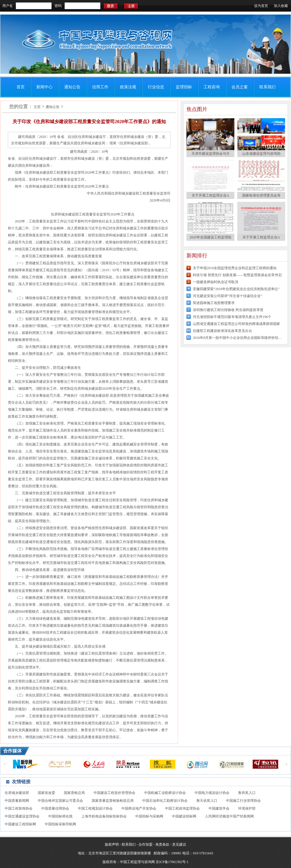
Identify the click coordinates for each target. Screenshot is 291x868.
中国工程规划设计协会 (95, 808)
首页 (21, 87)
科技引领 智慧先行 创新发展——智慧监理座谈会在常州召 (237, 275)
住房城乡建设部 (17, 793)
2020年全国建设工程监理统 (211, 237)
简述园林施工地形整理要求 (214, 303)
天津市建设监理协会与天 (211, 154)
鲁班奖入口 (247, 793)
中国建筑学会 (219, 808)
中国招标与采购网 (149, 816)
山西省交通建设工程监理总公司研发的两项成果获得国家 (236, 324)
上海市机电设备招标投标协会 (104, 816)
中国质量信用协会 (55, 808)
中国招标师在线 (60, 816)
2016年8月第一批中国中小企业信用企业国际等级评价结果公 (238, 338)
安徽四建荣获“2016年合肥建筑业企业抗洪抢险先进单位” (236, 289)
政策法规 (128, 87)
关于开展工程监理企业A (210, 195)
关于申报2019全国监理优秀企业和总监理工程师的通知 (235, 268)
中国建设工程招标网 (20, 824)
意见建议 (179, 844)
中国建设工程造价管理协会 (114, 793)
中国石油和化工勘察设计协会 (165, 801)
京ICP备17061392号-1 (172, 862)
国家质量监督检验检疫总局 (113, 801)
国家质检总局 (74, 793)
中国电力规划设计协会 (212, 793)
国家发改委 (46, 793)
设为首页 (261, 6)
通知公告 (72, 87)
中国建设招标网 (184, 816)
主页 (37, 107)
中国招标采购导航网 (60, 824)
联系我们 (267, 87)
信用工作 (100, 87)
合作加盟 (145, 844)
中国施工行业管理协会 (243, 801)
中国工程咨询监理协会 (182, 808)
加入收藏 (281, 6)
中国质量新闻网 (17, 801)
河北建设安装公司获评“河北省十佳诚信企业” (228, 296)
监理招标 (184, 87)
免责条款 (162, 844)
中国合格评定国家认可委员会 (60, 801)
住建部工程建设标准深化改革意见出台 (222, 331)
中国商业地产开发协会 (139, 808)
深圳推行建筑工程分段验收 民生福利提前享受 (228, 310)
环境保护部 (247, 808)
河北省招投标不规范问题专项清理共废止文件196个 (232, 317)
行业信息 (156, 87)
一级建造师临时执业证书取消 (215, 282)
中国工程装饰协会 (19, 808)
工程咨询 (212, 87)
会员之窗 (240, 87)
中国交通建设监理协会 (22, 816)
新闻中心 (44, 87)
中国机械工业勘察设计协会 (165, 793)
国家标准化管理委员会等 (261, 195)
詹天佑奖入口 (207, 801)
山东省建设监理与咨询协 (261, 154)
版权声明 (112, 844)
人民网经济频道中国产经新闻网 (229, 816)
